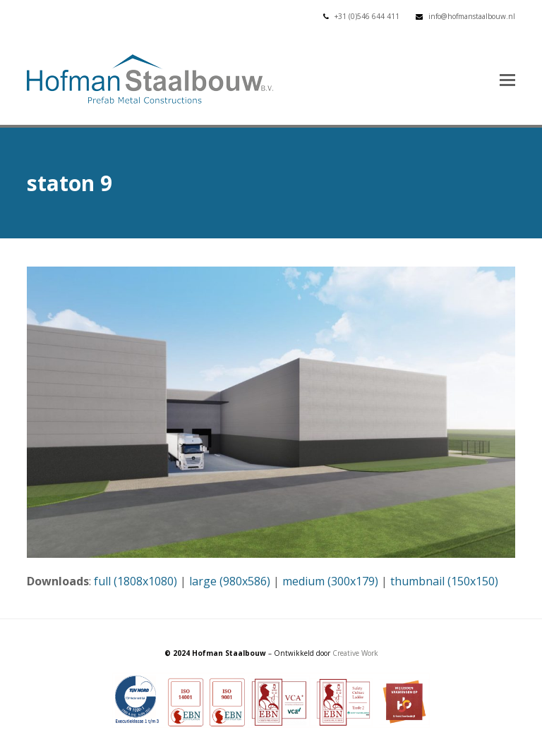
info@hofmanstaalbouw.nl (472, 16)
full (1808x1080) (135, 581)
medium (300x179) (330, 581)
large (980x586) (230, 581)
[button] (507, 79)
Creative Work (355, 653)
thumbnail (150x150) (444, 581)
